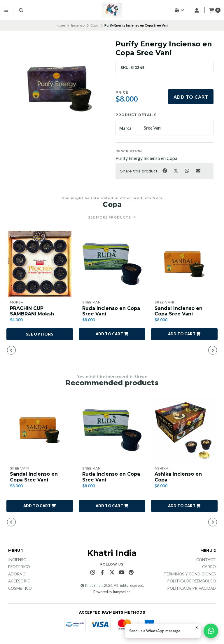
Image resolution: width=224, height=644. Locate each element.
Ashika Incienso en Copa (178, 477)
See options (40, 334)
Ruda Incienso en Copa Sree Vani (111, 311)
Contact (206, 560)
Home (60, 25)
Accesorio (19, 581)
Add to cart (191, 97)
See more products (112, 217)
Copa (94, 25)
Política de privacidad (191, 589)
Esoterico (19, 567)
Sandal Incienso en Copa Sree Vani (178, 311)
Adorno (17, 574)
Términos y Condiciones (190, 574)
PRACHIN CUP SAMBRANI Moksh (32, 311)
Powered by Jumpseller (112, 592)
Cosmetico (20, 589)
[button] (112, 334)
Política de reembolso (191, 581)
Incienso (78, 25)
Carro (209, 567)
